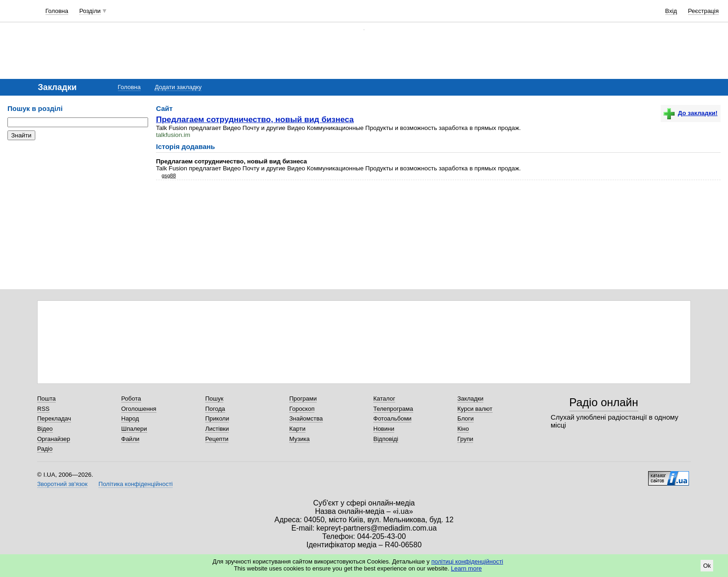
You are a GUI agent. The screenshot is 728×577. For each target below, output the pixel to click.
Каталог (384, 399)
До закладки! (690, 113)
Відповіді (386, 439)
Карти (297, 429)
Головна (57, 11)
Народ (130, 418)
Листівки (217, 429)
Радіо (45, 449)
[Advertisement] (77, 204)
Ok (707, 566)
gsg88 (169, 175)
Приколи (217, 418)
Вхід (671, 11)
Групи (465, 439)
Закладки (470, 399)
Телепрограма (393, 409)
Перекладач (54, 418)
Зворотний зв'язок (62, 484)
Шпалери (134, 429)
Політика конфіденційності (136, 484)
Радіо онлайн (604, 402)
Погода (215, 409)
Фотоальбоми (392, 418)
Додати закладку (178, 87)
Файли (130, 439)
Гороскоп (302, 409)
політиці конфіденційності (467, 561)
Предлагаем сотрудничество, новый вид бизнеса (255, 119)
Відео (45, 429)
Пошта (46, 399)
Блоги (465, 418)
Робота (131, 399)
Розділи (90, 11)
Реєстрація (703, 11)
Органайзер (54, 439)
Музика (299, 439)
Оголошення (139, 409)
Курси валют (475, 409)
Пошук (214, 399)
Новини (384, 429)
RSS (43, 409)
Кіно (463, 429)
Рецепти (217, 439)
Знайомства (306, 418)
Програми (303, 399)
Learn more (466, 568)
